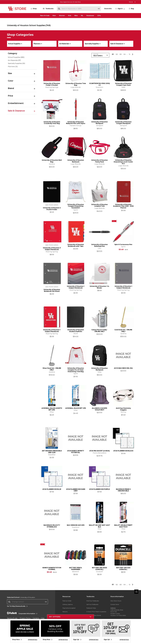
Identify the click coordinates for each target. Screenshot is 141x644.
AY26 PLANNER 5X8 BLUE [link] (52, 489)
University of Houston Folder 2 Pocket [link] (52, 84)
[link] (131, 9)
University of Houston (21, 597)
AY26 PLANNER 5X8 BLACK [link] (123, 451)
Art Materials (14, 60)
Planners (13, 67)
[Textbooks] (48, 9)
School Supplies (16, 57)
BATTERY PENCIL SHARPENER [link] (76, 569)
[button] (35, 9)
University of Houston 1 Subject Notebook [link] (76, 287)
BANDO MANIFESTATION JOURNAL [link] (52, 569)
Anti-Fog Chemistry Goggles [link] (123, 409)
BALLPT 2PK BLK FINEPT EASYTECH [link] (123, 526)
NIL (82, 15)
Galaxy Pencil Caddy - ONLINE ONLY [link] (100, 331)
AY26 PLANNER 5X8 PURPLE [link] (100, 489)
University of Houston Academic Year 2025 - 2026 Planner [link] (123, 206)
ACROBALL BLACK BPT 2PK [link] (76, 408)
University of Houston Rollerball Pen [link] (100, 245)
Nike (76, 15)
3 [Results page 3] (121, 54)
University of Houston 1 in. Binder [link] (100, 287)
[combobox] (27, 602)
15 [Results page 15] (130, 54)
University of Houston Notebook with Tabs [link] (76, 245)
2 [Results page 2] (117, 54)
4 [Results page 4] (125, 54)
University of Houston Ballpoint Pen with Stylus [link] (76, 123)
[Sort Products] (100, 55)
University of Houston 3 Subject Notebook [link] (52, 249)
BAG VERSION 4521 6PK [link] (76, 525)
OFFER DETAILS (33, 640)
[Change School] (27, 602)
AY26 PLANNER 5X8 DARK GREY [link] (76, 490)
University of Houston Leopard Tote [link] (100, 205)
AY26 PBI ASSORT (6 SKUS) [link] (100, 451)
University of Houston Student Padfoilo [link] (76, 331)
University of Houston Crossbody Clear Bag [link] (52, 123)
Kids (70, 15)
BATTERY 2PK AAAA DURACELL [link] (100, 569)
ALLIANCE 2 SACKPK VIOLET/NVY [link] (100, 409)
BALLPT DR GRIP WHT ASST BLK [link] (100, 526)
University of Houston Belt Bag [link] (52, 161)
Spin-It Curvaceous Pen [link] (123, 245)
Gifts (99, 15)
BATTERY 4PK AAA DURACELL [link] (123, 569)
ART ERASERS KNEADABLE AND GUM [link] (52, 452)
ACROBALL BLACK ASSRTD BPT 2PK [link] (52, 409)
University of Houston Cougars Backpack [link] (123, 123)
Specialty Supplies (17, 63)
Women (62, 15)
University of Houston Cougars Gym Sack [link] (123, 84)
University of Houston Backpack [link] (100, 123)
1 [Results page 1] (113, 54)
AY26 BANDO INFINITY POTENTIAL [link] (76, 452)
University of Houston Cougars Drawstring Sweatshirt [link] (76, 206)
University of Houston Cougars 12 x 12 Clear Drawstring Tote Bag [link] (76, 370)
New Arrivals (45, 15)
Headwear (90, 15)
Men (54, 15)
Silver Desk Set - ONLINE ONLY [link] (52, 369)
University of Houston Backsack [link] (76, 161)
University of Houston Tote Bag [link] (76, 84)
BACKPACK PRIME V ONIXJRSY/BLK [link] (123, 490)
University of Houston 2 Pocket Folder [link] (52, 209)
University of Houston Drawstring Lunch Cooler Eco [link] (123, 162)
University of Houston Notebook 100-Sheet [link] (52, 290)
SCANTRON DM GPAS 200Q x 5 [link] (100, 84)
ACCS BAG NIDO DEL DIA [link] (123, 368)
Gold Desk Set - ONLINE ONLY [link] (123, 331)
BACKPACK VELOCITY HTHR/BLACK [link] (52, 526)
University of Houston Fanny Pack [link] (100, 161)
